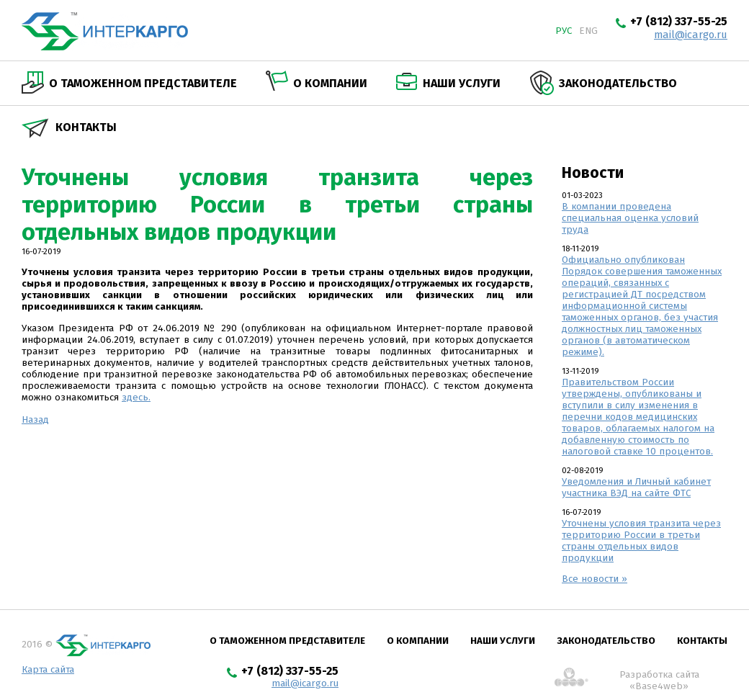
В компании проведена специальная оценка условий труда (630, 218)
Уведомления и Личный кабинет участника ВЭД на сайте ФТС (636, 488)
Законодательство (618, 83)
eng (588, 31)
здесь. (136, 398)
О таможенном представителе (143, 83)
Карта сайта (48, 670)
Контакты (86, 127)
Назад (35, 420)
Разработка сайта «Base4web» (659, 678)
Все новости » (595, 579)
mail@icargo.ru (691, 35)
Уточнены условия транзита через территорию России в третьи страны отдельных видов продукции (641, 541)
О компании (330, 83)
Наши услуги (462, 83)
